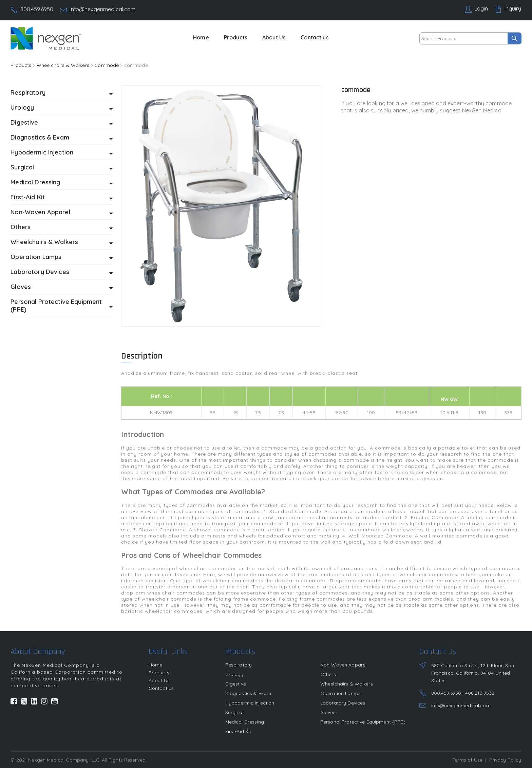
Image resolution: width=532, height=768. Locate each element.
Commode (107, 65)
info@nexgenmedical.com (102, 9)
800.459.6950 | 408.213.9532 (463, 693)
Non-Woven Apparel (62, 212)
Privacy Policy (505, 760)
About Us (274, 37)
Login (481, 8)
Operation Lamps (62, 257)
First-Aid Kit (62, 197)
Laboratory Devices (62, 272)
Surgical (62, 168)
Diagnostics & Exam (62, 138)
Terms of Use (467, 760)
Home (201, 37)
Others (62, 227)
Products (236, 37)
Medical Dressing (62, 182)
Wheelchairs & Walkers (63, 65)
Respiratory (62, 93)
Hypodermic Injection (62, 153)
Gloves (62, 287)
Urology (62, 108)
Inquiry (513, 8)
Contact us (315, 37)
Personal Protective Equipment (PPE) (62, 306)
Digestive (62, 123)
